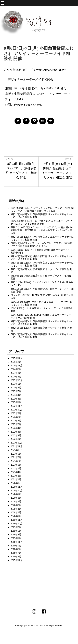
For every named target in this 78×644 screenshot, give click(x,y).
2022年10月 (17, 410)
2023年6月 (16, 388)
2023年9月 (16, 384)
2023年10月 (17, 380)
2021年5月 (16, 469)
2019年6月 (16, 527)
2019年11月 (16, 520)
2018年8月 (16, 549)
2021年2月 (16, 476)
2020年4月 (16, 509)
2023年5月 (16, 391)
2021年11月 (16, 446)
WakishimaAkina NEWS (51, 70)
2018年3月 (16, 557)
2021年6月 (16, 465)
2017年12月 (17, 560)
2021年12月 (17, 443)
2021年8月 (16, 457)
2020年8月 (16, 498)
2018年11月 (16, 542)
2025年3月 (16, 362)
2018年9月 (16, 546)
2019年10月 (17, 524)
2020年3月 (16, 512)
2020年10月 (17, 491)
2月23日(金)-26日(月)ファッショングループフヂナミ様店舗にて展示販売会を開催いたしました (42, 245)
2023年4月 (16, 395)
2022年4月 (16, 428)
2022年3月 (16, 432)
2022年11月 (16, 406)
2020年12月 (17, 483)
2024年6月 (16, 369)
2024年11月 (16, 366)
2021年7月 (16, 461)
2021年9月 (16, 454)
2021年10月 (17, 450)
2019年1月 (16, 538)
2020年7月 (16, 502)
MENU (42, 2)
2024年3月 (16, 373)
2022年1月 (16, 439)
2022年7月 (16, 421)
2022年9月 (16, 413)
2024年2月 (16, 377)
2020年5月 (16, 505)
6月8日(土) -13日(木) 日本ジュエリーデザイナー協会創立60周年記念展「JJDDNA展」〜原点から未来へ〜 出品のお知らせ (42, 230)
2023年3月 (16, 399)
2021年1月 (16, 479)
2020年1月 (16, 516)
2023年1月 (16, 402)
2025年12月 (17, 358)
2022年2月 (16, 435)
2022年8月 (16, 417)
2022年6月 (16, 424)
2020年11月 (16, 487)
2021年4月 (16, 472)
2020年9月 (16, 494)
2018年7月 (16, 553)
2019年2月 (16, 535)
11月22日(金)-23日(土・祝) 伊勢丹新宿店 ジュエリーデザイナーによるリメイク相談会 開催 (42, 222)
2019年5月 (16, 531)
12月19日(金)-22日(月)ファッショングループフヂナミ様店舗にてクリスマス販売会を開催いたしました (42, 209)
